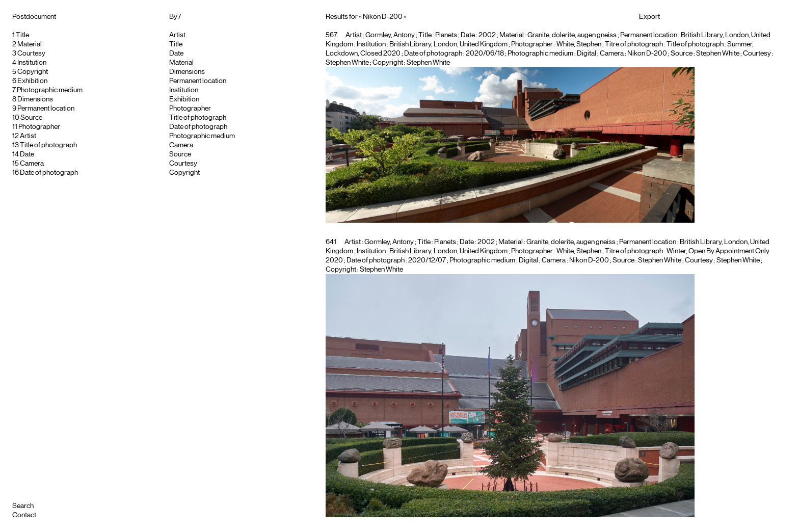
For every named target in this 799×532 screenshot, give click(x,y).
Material (30, 44)
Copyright (33, 72)
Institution (32, 63)
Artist (28, 136)
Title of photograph (48, 145)
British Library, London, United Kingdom (448, 44)
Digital (587, 54)
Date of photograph (49, 173)
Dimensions (35, 99)
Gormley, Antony (390, 35)
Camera (32, 164)
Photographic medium (50, 90)
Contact (24, 515)
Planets (446, 35)
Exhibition (32, 81)
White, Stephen (579, 44)
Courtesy (31, 54)
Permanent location (46, 109)
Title (22, 35)
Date (27, 154)
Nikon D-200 (647, 54)
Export (649, 17)
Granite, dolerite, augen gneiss (572, 35)
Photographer (39, 127)
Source (31, 118)
